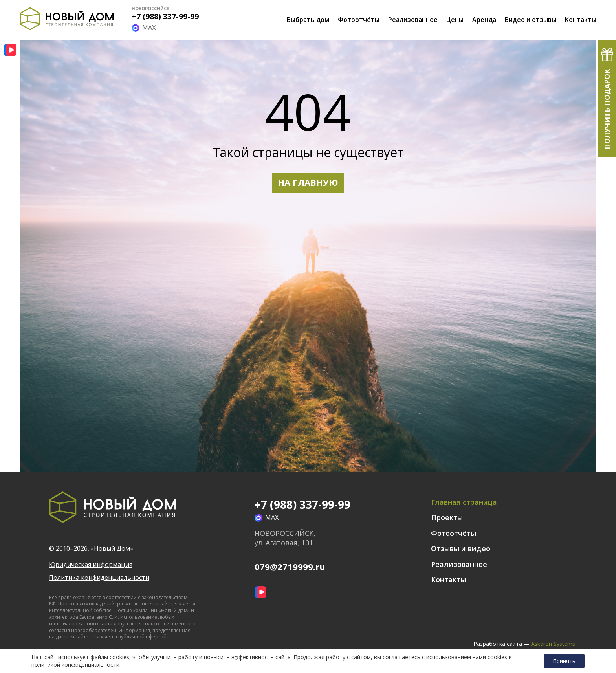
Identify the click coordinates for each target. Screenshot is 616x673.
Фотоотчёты (359, 20)
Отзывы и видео (461, 548)
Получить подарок (607, 109)
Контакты (581, 20)
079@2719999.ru (290, 567)
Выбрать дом (308, 20)
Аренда (484, 20)
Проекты (447, 517)
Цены (455, 20)
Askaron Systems (553, 644)
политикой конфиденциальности (75, 665)
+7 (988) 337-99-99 (165, 17)
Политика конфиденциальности (99, 578)
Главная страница (464, 502)
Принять (564, 661)
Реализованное (413, 20)
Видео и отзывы (531, 20)
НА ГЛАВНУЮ (308, 182)
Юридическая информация (91, 565)
